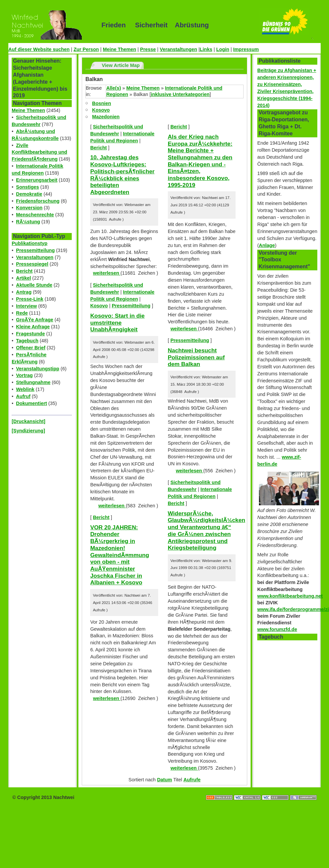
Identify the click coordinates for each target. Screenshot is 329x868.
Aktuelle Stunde (34, 285)
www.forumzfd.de (277, 629)
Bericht (24, 271)
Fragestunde (30, 334)
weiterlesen (107, 273)
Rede (22, 313)
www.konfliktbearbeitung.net (290, 596)
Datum (165, 780)
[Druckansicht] (29, 421)
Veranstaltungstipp (38, 369)
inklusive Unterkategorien (180, 94)
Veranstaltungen (179, 49)
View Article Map (121, 65)
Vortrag (24, 375)
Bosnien (102, 103)
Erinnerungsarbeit (37, 180)
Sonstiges (28, 187)
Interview (26, 306)
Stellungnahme (33, 382)
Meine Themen (119, 49)
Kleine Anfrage (33, 327)
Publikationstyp (30, 243)
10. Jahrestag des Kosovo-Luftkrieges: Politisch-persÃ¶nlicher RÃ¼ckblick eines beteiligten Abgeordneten (122, 175)
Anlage (267, 245)
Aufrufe (192, 780)
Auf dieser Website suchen (39, 49)
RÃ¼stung (28, 222)
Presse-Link (30, 299)
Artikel (24, 278)
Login (223, 49)
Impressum (246, 49)
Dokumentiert (32, 403)
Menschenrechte (35, 215)
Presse (148, 49)
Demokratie (29, 194)
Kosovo (101, 110)
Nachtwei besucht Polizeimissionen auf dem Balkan (196, 357)
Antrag (24, 292)
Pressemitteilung (35, 250)
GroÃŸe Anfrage (35, 320)
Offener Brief (31, 348)
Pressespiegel (32, 264)
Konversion (29, 208)
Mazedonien (106, 117)
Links (206, 49)
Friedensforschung (38, 201)
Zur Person (86, 49)
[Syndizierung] (28, 431)
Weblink (25, 389)
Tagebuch (27, 341)
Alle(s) (113, 88)
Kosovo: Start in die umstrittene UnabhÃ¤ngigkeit (117, 322)
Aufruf (23, 396)
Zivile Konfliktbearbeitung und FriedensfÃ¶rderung (39, 152)
